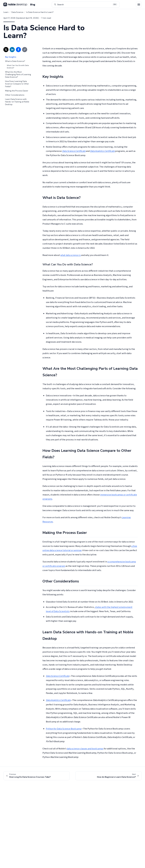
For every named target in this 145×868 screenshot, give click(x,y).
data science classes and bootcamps (85, 749)
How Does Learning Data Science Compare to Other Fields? (17, 84)
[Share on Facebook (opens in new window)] (18, 50)
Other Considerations (15, 95)
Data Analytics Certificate (102, 151)
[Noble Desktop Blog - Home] (19, 5)
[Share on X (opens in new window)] (6, 50)
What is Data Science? (15, 61)
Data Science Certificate (74, 151)
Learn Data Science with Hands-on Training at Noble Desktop (17, 102)
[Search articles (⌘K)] (86, 5)
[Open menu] (139, 5)
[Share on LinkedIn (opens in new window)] (12, 50)
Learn (6, 12)
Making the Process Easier (17, 91)
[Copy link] (25, 50)
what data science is (71, 255)
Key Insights (11, 57)
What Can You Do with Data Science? (18, 67)
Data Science (17, 12)
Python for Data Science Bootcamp (64, 729)
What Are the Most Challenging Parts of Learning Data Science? (18, 74)
